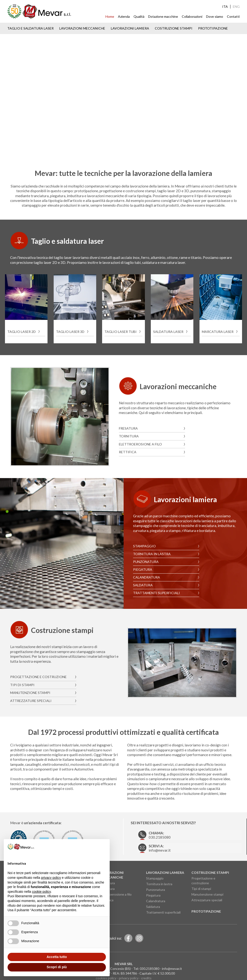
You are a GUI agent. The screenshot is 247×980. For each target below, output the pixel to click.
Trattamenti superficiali (156, 591)
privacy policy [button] (51, 878)
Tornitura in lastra (152, 552)
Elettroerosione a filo (140, 443)
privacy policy (129, 968)
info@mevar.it (152, 838)
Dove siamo (215, 16)
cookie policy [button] (41, 892)
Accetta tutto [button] (57, 957)
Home (110, 16)
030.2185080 (152, 826)
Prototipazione (213, 28)
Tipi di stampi (22, 678)
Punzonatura (146, 560)
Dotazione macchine (163, 16)
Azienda (124, 16)
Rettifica (128, 451)
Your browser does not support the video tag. (123, 96)
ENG (236, 7)
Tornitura (129, 435)
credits (146, 968)
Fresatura (128, 427)
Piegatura (143, 568)
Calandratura (147, 576)
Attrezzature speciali (31, 694)
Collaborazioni (192, 16)
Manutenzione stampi (30, 686)
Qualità (139, 16)
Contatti (233, 16)
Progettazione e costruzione (38, 670)
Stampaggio (144, 545)
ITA (225, 7)
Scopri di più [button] (57, 967)
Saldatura (143, 584)
